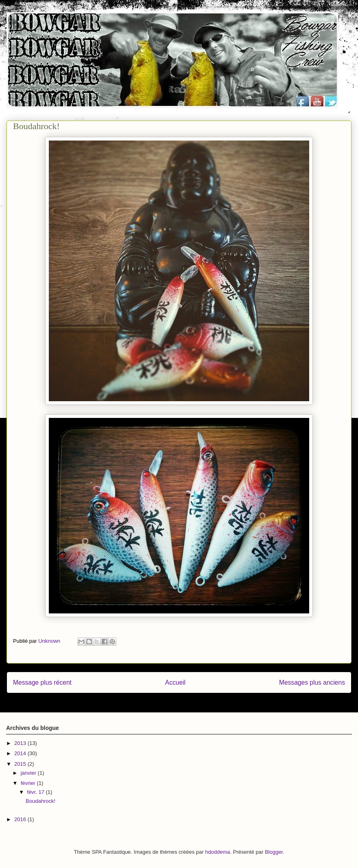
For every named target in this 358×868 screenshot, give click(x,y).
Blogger (274, 852)
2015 (21, 764)
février (29, 783)
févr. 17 (36, 792)
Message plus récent (42, 682)
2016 (21, 819)
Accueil (175, 682)
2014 (21, 753)
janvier (29, 773)
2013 (21, 743)
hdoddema (217, 852)
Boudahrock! (40, 801)
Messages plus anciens (312, 682)
